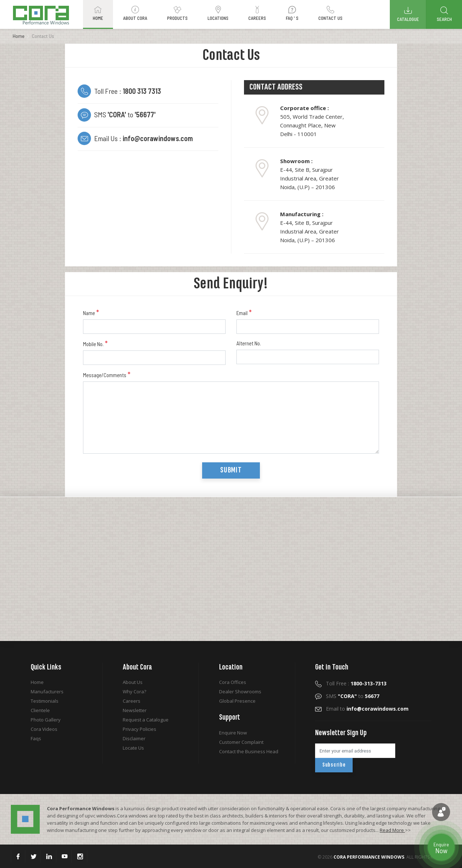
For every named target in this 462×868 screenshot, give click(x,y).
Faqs (36, 738)
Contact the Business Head (249, 751)
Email (244, 313)
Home (19, 36)
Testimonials (45, 701)
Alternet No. (249, 343)
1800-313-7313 (369, 683)
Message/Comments (107, 375)
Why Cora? (134, 692)
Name (91, 313)
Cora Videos (44, 729)
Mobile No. (95, 344)
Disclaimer (134, 738)
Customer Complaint (241, 742)
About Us (133, 682)
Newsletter (135, 710)
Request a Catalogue (146, 720)
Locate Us (133, 748)
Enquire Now (233, 733)
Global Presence (237, 701)
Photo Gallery (46, 720)
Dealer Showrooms (240, 692)
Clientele (40, 710)
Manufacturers (47, 692)
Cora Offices (233, 682)
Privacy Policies (140, 729)
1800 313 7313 (142, 91)
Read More (392, 830)
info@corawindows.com (158, 138)
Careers (132, 701)
